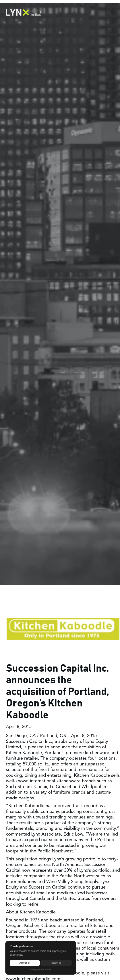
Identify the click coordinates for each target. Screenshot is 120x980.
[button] (114, 12)
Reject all (56, 963)
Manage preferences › (41, 969)
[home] (24, 12)
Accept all (25, 963)
